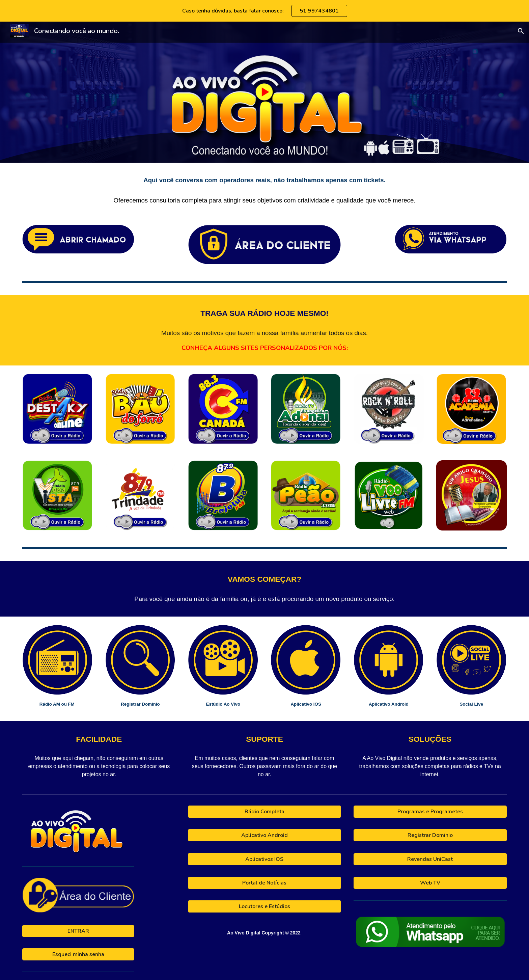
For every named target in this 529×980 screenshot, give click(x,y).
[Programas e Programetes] (430, 812)
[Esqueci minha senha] (78, 954)
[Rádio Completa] (264, 812)
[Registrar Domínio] (430, 835)
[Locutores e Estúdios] (264, 906)
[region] (264, 11)
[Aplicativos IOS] (264, 859)
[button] (521, 31)
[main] (264, 190)
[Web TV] (430, 883)
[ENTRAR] (78, 931)
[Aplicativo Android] (264, 835)
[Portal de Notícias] (264, 883)
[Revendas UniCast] (430, 859)
